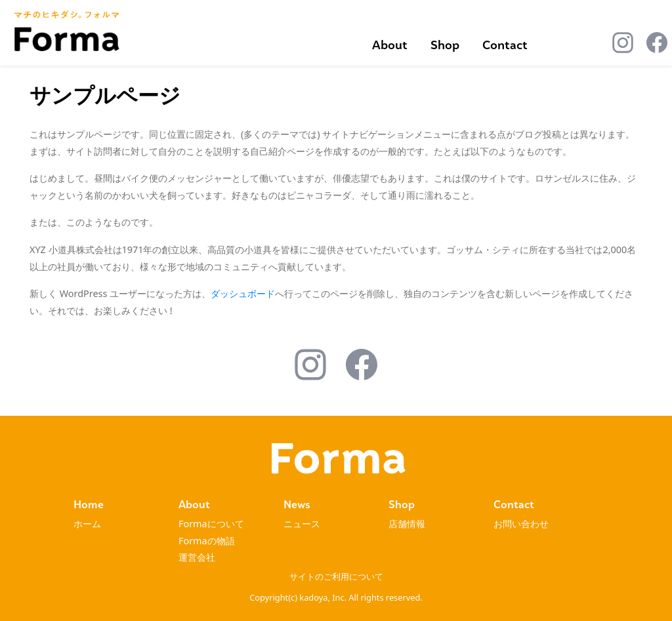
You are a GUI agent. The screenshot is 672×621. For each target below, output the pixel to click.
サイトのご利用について (336, 576)
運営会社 (197, 557)
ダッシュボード (243, 293)
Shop (445, 45)
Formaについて (211, 524)
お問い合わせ (521, 524)
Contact (505, 45)
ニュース (302, 524)
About (390, 45)
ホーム (87, 524)
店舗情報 (407, 524)
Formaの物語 (207, 541)
